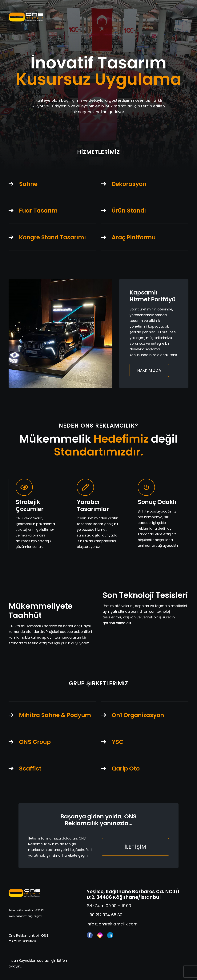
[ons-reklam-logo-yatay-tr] (24, 893)
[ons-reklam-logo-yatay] (26, 17)
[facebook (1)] (90, 935)
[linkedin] (110, 935)
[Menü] (185, 17)
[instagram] (100, 935)
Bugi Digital (35, 916)
